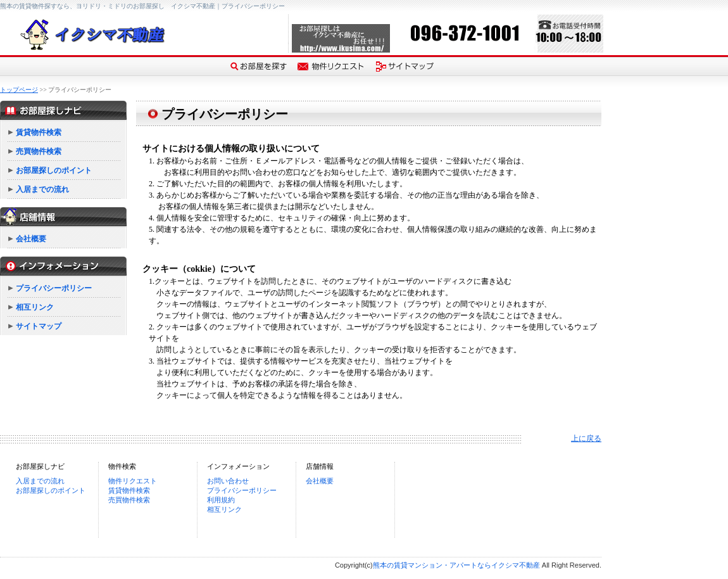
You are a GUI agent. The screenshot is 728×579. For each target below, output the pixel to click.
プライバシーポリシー (54, 288)
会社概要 (31, 239)
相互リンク (35, 307)
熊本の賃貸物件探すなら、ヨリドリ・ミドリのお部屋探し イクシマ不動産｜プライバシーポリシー (142, 6)
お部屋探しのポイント (54, 170)
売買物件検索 (39, 151)
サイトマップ (39, 326)
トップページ (19, 90)
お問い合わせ (228, 481)
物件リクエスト (133, 481)
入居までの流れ (42, 189)
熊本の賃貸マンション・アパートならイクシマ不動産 (456, 565)
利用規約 (221, 500)
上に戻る (586, 438)
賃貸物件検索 (39, 132)
